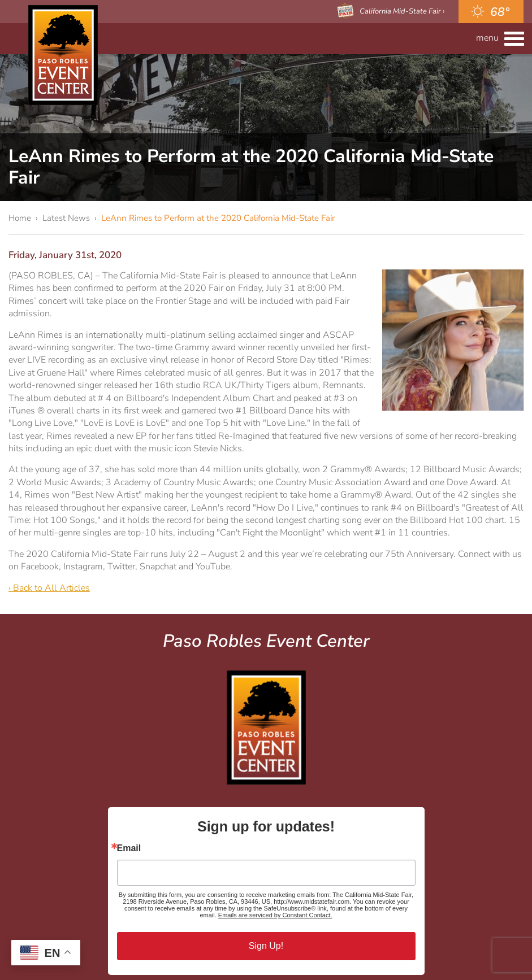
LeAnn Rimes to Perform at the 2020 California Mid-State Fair (218, 218)
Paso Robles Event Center (63, 55)
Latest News (66, 218)
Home (20, 218)
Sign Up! (266, 946)
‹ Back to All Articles (49, 588)
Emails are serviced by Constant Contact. (275, 915)
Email (129, 848)
